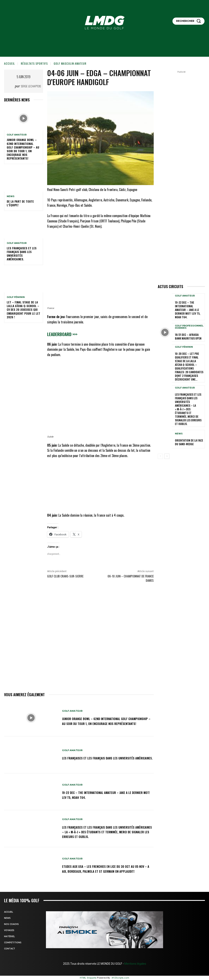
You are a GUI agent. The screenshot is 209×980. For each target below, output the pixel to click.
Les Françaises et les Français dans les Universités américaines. (22, 254)
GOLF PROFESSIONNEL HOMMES (189, 322)
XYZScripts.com (120, 978)
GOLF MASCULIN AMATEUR (70, 63)
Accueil (9, 63)
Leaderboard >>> (62, 334)
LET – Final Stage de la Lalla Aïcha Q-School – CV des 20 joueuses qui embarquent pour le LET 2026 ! (23, 310)
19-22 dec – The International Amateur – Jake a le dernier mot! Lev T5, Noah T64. (104, 795)
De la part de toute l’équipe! (20, 203)
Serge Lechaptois (31, 86)
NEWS (11, 196)
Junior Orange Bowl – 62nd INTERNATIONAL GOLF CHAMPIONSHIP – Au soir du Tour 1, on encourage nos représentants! (23, 149)
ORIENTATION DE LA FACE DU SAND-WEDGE (189, 418)
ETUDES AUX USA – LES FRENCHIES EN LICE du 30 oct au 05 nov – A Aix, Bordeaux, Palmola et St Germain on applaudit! (106, 869)
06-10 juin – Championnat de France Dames (131, 578)
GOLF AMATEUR (17, 135)
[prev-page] (160, 433)
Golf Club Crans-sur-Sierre (65, 576)
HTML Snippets (88, 978)
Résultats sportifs (34, 63)
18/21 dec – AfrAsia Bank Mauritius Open (189, 331)
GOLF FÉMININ (16, 297)
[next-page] (167, 433)
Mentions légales (135, 964)
